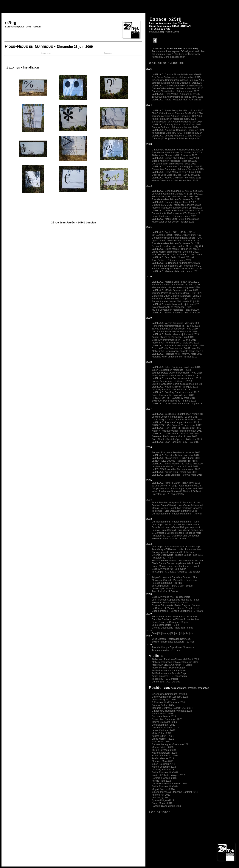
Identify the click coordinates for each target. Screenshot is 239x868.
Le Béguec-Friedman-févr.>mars (176, 263)
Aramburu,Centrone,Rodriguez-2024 (178, 130)
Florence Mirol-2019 (163, 761)
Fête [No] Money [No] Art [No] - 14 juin (172, 633)
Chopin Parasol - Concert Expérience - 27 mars (177, 611)
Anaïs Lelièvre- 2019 (163, 758)
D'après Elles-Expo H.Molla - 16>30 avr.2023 (176, 175)
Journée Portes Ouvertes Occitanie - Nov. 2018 (177, 373)
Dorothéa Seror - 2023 (164, 716)
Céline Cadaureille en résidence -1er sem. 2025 (177, 88)
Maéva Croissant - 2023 (165, 722)
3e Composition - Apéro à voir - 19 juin (172, 586)
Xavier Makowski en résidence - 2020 (172, 307)
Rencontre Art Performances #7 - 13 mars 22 (176, 213)
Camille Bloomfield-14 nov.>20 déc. (177, 74)
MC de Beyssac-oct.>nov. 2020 (175, 290)
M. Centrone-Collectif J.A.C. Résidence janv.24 (177, 133)
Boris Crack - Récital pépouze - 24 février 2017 (177, 439)
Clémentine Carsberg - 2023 (167, 719)
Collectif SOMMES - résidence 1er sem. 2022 (176, 205)
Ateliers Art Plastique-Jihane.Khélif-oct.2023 (175, 659)
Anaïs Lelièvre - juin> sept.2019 (175, 334)
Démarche (108, 53)
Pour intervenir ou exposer (166, 51)
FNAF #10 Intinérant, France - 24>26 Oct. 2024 (177, 113)
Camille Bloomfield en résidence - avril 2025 (176, 91)
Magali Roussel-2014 (163, 789)
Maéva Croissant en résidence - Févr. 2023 (175, 180)
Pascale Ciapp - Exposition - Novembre (173, 647)
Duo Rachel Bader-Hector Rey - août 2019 (175, 331)
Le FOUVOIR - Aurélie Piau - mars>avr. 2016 (176, 469)
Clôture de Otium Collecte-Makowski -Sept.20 (176, 296)
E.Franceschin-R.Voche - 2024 (168, 702)
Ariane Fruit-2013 (161, 795)
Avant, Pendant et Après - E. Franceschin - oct (177, 502)
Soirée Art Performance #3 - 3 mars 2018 (174, 401)
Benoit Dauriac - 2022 (164, 725)
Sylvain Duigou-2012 (163, 800)
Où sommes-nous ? (162, 54)
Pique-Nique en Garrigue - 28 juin (170, 622)
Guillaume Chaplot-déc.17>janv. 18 (177, 414)
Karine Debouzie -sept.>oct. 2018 (176, 378)
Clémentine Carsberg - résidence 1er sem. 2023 (178, 169)
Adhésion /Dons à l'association (168, 57)
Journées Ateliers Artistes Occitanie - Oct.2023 (177, 152)
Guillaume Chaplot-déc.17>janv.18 (177, 403)
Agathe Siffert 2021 (163, 736)
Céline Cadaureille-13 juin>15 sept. (177, 86)
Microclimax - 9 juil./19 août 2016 (176, 458)
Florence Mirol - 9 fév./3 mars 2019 (177, 354)
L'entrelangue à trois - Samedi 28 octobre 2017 (177, 420)
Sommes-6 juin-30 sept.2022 (174, 202)
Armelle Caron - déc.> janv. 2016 (176, 483)
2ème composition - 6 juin (166, 625)
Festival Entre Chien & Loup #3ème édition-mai (177, 505)
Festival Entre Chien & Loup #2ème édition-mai (177, 530)
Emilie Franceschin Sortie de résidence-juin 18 (177, 384)
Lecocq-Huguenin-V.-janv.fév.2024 (183, 136)
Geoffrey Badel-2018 (163, 770)
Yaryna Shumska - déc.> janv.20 (182, 313)
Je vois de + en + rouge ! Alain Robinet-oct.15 (176, 486)
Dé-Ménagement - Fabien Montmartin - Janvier (177, 514)
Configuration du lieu (193, 51)
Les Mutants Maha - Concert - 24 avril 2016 (175, 466)
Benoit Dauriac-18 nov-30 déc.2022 (184, 191)
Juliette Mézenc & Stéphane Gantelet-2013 (175, 792)
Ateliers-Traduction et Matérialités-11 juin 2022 (177, 208)
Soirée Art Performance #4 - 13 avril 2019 (174, 340)
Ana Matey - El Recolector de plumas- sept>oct (177, 549)
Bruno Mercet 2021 (163, 739)
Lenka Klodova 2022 (164, 730)
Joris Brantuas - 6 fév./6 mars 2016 (177, 475)
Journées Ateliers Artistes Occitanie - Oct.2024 (177, 116)
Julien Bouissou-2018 (163, 764)
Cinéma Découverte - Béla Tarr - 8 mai (173, 628)
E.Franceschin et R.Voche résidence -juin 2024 (177, 122)
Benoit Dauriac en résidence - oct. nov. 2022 (176, 196)
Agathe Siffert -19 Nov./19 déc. (175, 232)
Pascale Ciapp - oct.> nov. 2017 (176, 422)
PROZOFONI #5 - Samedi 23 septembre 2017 (177, 425)
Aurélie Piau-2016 (161, 781)
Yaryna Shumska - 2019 (165, 756)
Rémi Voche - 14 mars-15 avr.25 (176, 94)
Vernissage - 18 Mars (163, 588)
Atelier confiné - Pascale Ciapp (168, 668)
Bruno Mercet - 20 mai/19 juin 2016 (177, 464)
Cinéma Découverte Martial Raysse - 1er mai (176, 605)
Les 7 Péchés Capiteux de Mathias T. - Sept (175, 600)
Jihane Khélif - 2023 (163, 714)
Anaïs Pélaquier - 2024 (164, 700)
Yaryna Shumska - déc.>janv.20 (181, 323)
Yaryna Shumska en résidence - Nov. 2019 (175, 329)
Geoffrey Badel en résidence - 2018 (171, 389)
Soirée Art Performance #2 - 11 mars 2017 (175, 436)
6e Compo (157, 524)
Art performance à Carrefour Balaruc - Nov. (175, 577)
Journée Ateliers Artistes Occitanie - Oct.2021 (176, 243)
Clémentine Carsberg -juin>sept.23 (184, 166)
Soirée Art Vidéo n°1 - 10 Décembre (171, 597)
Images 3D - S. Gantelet (165, 679)
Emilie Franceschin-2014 (165, 786)
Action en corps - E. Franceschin (169, 676)
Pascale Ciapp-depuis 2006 (167, 806)
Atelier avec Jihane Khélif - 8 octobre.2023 (174, 155)
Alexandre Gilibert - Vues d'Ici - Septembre (175, 580)
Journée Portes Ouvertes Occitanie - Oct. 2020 (177, 293)
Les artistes (160, 812)
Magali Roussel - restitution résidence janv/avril (177, 508)
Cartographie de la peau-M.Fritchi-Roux (173, 552)
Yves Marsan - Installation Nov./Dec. (171, 639)
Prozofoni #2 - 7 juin (163, 558)
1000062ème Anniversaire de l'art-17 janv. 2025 (177, 97)
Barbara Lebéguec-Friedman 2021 (171, 744)
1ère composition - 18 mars (167, 650)
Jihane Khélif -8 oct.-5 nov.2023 (182, 158)
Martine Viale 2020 (163, 747)
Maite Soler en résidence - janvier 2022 (173, 222)
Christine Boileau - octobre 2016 (176, 455)
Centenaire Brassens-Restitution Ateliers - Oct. (177, 238)
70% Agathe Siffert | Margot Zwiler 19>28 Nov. (177, 235)
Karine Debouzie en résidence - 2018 (172, 381)
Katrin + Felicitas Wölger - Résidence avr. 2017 (177, 431)
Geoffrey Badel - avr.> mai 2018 (176, 392)
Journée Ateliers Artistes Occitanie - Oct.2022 (176, 199)
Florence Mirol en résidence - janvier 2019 (174, 357)
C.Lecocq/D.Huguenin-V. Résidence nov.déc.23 (177, 150)
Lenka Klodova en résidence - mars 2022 (174, 216)
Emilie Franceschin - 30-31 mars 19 (180, 348)
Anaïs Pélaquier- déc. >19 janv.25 (177, 100)
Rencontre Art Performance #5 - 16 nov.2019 (176, 326)
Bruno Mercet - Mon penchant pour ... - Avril (175, 566)
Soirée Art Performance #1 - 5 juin (170, 602)
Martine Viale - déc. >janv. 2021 (175, 271)
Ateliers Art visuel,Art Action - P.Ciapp (172, 665)
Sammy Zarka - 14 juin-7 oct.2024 (177, 124)
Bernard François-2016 (164, 778)
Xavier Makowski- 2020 (164, 753)
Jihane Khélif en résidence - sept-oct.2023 (174, 161)
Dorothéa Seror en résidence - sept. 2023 (174, 164)
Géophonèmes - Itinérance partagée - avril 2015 (178, 488)
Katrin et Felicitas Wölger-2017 (168, 775)
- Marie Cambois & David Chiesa (181, 524)
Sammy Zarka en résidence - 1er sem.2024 (175, 127)
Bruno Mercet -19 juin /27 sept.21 (176, 249)
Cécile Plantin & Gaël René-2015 (170, 784)
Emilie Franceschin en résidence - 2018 (173, 395)
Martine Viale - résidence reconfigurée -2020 (176, 287)
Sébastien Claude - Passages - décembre (174, 616)
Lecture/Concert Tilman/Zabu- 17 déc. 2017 (175, 417)
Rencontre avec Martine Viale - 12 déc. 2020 (176, 285)
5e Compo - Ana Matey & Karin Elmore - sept (176, 546)
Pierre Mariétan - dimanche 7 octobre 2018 (175, 375)
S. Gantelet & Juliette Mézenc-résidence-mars (177, 533)
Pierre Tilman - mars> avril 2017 (176, 434)
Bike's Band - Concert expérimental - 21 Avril (176, 563)
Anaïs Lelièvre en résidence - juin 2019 (173, 337)
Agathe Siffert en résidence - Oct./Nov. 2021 (175, 241)
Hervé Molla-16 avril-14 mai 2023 (183, 172)
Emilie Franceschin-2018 (165, 772)
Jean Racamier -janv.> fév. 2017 (176, 442)
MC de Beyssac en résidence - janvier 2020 (175, 310)
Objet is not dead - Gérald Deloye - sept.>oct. (176, 527)
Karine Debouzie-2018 (164, 767)
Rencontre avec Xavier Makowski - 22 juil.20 (176, 301)
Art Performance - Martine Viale (169, 670)
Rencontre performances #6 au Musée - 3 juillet (177, 246)
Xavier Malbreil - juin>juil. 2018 (175, 387)
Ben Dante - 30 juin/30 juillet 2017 (177, 428)
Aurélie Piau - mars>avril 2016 (175, 472)
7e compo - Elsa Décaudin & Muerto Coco (174, 511)
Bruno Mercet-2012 (162, 803)
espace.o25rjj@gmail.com (164, 32)
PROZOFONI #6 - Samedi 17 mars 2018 (174, 398)
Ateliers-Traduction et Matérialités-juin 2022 (175, 662)
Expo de (157, 348)
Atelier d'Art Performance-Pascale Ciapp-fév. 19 (177, 351)
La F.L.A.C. (158, 136)
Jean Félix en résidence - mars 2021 (171, 260)
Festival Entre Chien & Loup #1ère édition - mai (177, 560)
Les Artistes (46, 53)
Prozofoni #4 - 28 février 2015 (168, 494)
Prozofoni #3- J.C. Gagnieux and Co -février (175, 536)
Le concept (158, 48)
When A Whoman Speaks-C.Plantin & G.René (177, 491)
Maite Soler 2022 (162, 733)
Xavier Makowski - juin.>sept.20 (175, 304)
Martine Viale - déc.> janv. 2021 (175, 282)
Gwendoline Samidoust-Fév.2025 (170, 694)
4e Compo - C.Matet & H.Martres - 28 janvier (176, 572)
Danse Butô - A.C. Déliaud (166, 682)
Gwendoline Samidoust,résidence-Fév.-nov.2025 (178, 80)
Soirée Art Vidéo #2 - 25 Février (169, 569)
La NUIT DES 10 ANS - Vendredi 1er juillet (175, 461)
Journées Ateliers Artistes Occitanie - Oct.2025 (177, 83)
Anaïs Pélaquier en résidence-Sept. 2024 (174, 119)
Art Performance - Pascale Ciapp (169, 673)
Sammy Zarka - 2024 (163, 705)
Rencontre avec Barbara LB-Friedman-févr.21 (176, 266)
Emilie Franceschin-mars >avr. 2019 (178, 345)
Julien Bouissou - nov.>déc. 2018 (176, 367)
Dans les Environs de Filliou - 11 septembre (175, 619)
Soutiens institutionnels (187, 54)
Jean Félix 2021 (161, 742)
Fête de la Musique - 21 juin (167, 583)
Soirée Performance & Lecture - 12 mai (173, 642)
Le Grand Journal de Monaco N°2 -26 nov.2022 (177, 194)
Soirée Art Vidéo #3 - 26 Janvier (169, 538)
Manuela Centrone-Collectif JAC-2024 (172, 708)
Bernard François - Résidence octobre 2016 (176, 452)
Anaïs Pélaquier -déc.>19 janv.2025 (177, 110)
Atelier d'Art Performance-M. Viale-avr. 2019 (175, 343)
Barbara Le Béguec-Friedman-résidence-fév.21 (177, 269)
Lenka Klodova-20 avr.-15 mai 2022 (177, 210)
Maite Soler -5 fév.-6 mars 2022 (175, 219)
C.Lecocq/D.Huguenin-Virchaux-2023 (172, 711)
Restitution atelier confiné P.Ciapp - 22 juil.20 (176, 299)
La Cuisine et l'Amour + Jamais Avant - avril (175, 608)
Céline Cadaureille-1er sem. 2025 (170, 697)
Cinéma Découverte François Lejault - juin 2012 (177, 555)
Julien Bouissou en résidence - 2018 (171, 370)
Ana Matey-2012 (160, 798)
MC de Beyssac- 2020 (164, 750)
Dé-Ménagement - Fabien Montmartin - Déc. (176, 522)
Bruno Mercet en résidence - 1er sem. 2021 (175, 252)
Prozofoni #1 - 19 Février (165, 591)
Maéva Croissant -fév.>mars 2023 (183, 178)
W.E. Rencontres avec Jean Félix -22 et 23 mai (177, 255)
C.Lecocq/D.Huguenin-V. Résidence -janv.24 (176, 138)
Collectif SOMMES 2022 (165, 728)
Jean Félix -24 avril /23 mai (173, 257)
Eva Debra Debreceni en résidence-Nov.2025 (176, 77)
